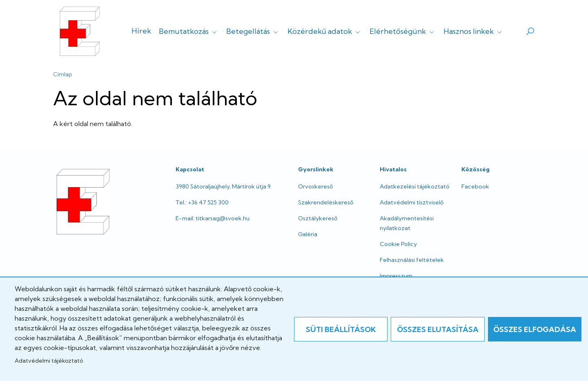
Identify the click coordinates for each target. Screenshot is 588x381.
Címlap (63, 74)
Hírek (141, 31)
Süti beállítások (341, 329)
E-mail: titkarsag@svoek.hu (213, 218)
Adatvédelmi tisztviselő (412, 202)
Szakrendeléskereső (326, 202)
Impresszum (396, 276)
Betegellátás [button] (253, 31)
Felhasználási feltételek (412, 260)
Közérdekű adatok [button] (325, 31)
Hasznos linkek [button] (473, 31)
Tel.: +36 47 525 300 (202, 202)
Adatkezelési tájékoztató (415, 186)
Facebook (475, 186)
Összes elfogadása (535, 329)
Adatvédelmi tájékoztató (49, 361)
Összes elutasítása (438, 329)
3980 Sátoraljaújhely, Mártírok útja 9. (224, 186)
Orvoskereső (315, 186)
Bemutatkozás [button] (189, 31)
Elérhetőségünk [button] (403, 31)
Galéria (308, 234)
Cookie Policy (398, 244)
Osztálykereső (318, 218)
